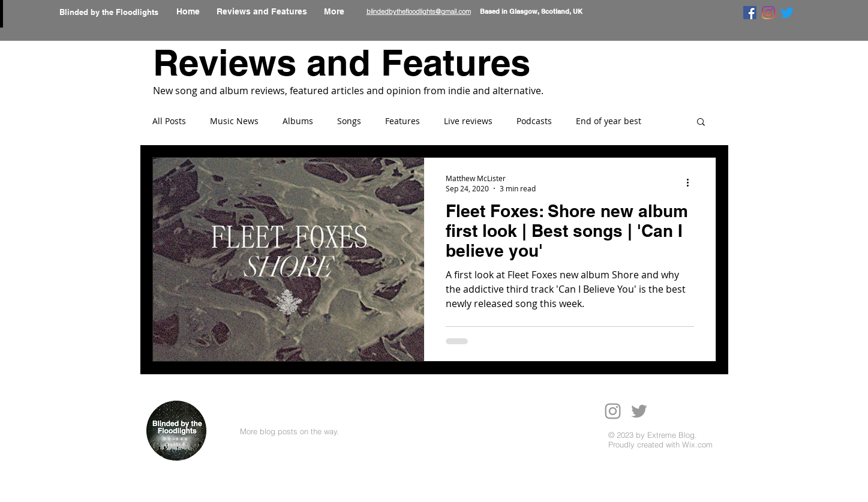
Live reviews (468, 121)
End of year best (609, 121)
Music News (234, 121)
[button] (701, 123)
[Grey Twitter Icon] (639, 411)
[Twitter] (787, 13)
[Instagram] (768, 13)
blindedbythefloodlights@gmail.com (419, 11)
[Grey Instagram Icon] (613, 411)
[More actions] (692, 183)
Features (403, 121)
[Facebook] (750, 13)
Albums (298, 121)
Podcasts (534, 121)
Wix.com (697, 444)
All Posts (169, 121)
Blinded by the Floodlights (109, 12)
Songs (349, 121)
